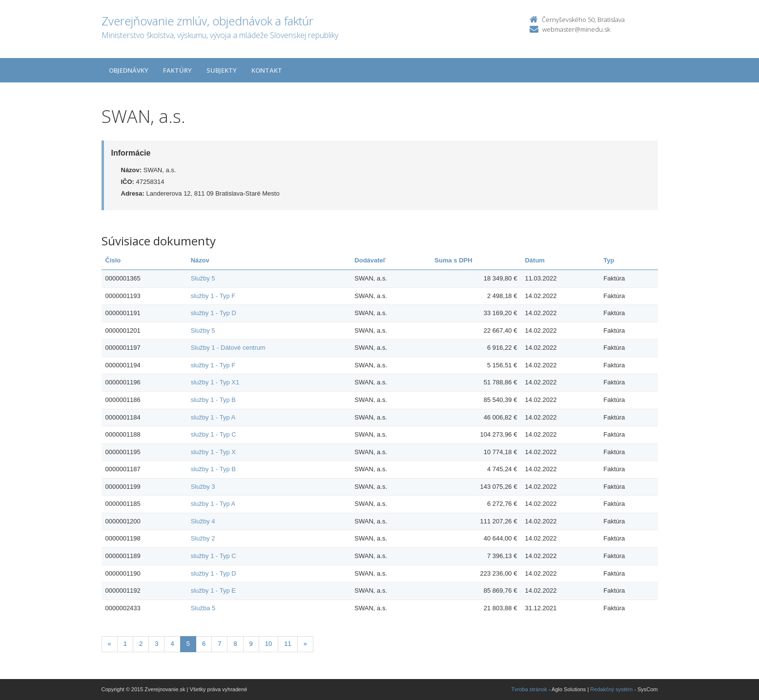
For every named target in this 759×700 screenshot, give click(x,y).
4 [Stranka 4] (172, 644)
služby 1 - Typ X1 (215, 382)
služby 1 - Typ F (213, 296)
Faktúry (177, 70)
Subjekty (222, 70)
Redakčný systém (611, 689)
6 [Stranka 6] (204, 644)
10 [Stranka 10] (268, 644)
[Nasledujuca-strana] (305, 644)
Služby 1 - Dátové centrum (228, 348)
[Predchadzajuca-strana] (110, 644)
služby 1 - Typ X (213, 452)
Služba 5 (203, 608)
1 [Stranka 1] (125, 644)
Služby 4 (203, 521)
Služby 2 (203, 538)
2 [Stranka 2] (141, 644)
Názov (200, 260)
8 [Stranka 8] (235, 644)
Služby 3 (203, 487)
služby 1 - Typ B (213, 400)
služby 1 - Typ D (214, 313)
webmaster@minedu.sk (576, 29)
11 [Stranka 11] (287, 644)
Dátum (534, 260)
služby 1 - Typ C (214, 434)
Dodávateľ (370, 260)
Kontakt (267, 70)
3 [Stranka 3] (156, 644)
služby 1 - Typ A (213, 417)
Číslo (113, 260)
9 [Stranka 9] (251, 644)
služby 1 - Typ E (213, 590)
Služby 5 (203, 278)
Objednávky (129, 70)
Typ (609, 260)
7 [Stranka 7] (219, 644)
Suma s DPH (453, 260)
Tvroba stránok (529, 689)
